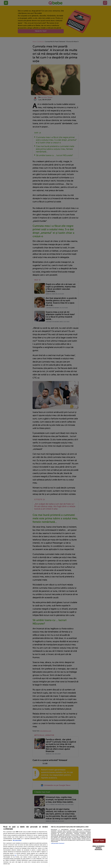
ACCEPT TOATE (99, 841)
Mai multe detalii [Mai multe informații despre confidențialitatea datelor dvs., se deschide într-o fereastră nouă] (17, 840)
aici (16, 855)
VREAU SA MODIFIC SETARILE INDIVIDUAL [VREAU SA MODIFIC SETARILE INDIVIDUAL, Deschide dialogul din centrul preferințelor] (98, 848)
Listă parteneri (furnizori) (58, 843)
